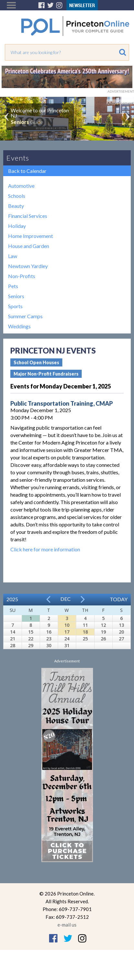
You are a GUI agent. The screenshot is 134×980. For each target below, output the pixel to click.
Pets (13, 286)
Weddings (19, 326)
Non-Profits (22, 276)
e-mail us (67, 925)
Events (18, 158)
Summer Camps (25, 316)
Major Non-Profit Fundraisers (46, 374)
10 (67, 625)
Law (13, 256)
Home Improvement (31, 236)
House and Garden (29, 246)
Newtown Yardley (28, 266)
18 (85, 632)
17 (67, 632)
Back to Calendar (27, 171)
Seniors (16, 296)
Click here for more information (45, 549)
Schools (17, 196)
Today (119, 599)
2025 (12, 599)
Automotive (21, 186)
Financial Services (28, 216)
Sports (15, 306)
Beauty (16, 206)
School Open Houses (36, 362)
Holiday (17, 226)
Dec (66, 599)
